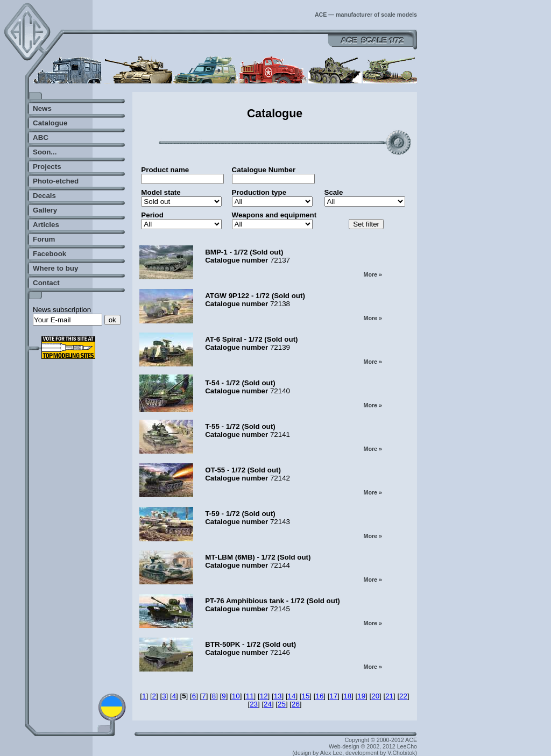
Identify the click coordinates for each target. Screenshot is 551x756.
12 (264, 696)
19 (361, 696)
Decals (44, 196)
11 (250, 696)
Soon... (45, 152)
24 (268, 704)
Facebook (50, 254)
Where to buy (55, 268)
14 (292, 696)
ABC (41, 137)
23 (254, 704)
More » (373, 274)
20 (375, 696)
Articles (46, 225)
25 (282, 704)
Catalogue (50, 123)
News (42, 108)
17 (333, 696)
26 (296, 704)
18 (347, 696)
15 (306, 696)
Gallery (45, 210)
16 (319, 696)
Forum (44, 239)
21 (389, 696)
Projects (47, 167)
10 (236, 696)
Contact (46, 283)
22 (403, 696)
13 (278, 696)
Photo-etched (56, 181)
